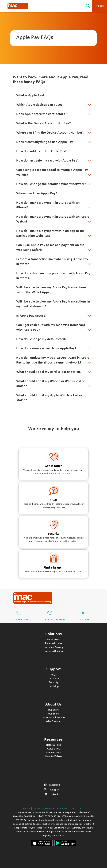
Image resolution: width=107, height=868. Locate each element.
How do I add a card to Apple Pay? (41, 151)
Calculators (54, 749)
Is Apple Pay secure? (31, 316)
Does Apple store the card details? (41, 114)
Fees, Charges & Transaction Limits (57, 832)
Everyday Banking (54, 647)
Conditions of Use (62, 828)
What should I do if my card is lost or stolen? (49, 372)
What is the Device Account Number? (44, 123)
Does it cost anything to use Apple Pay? (45, 142)
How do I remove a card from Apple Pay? (46, 348)
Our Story (54, 710)
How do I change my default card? (41, 339)
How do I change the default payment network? (51, 184)
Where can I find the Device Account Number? (50, 133)
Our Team (54, 714)
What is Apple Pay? (30, 95)
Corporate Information (54, 718)
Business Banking (54, 651)
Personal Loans (54, 643)
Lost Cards (54, 679)
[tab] (54, 96)
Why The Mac (54, 721)
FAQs (54, 675)
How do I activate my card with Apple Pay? (48, 160)
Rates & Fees (54, 745)
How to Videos (54, 756)
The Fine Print (54, 753)
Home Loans (54, 640)
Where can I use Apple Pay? (37, 193)
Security (54, 682)
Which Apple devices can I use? (39, 105)
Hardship (54, 686)
